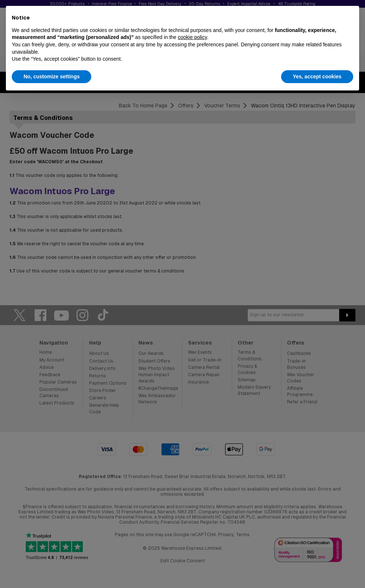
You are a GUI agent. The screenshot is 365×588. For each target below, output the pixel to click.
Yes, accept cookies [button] (317, 76)
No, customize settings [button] (52, 76)
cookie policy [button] (192, 37)
